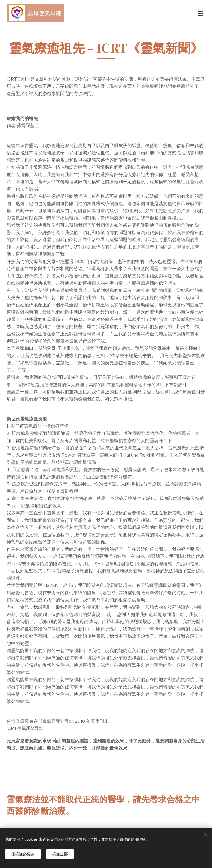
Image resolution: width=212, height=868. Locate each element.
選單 (200, 13)
